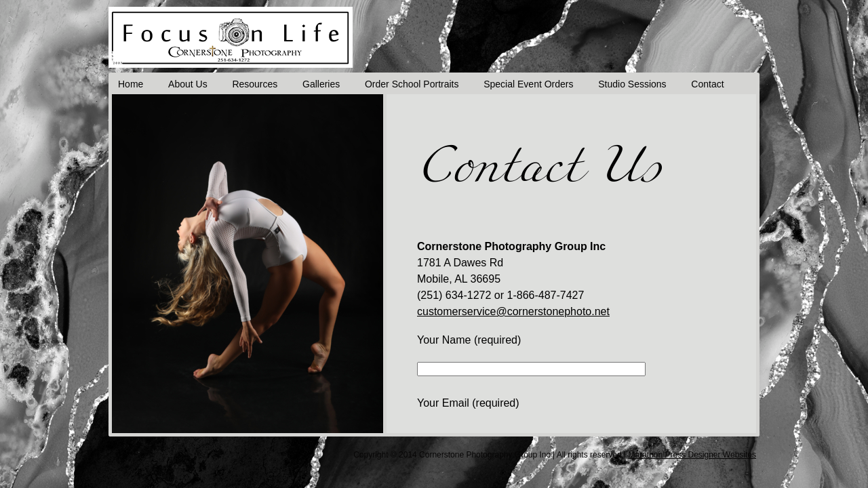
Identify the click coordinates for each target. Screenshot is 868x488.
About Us (191, 85)
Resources (260, 85)
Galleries (329, 85)
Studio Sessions (646, 85)
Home (131, 85)
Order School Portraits (421, 85)
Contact (724, 85)
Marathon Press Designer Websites (692, 455)
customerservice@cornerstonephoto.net (513, 312)
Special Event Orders (540, 85)
